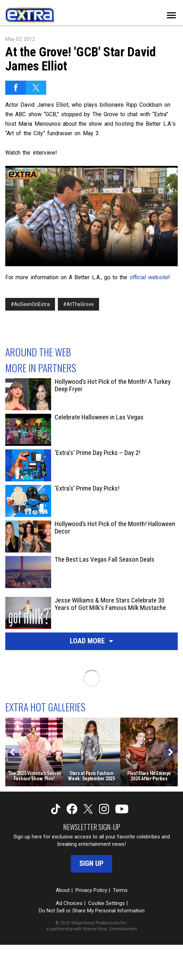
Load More (91, 641)
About (63, 890)
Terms (120, 890)
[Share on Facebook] (16, 88)
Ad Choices (69, 903)
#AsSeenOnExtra (30, 304)
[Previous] (12, 752)
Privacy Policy (91, 890)
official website (149, 277)
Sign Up (91, 863)
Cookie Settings (106, 903)
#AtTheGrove (78, 304)
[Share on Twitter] (36, 88)
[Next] (171, 752)
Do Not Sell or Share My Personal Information (92, 911)
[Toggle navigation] (171, 15)
